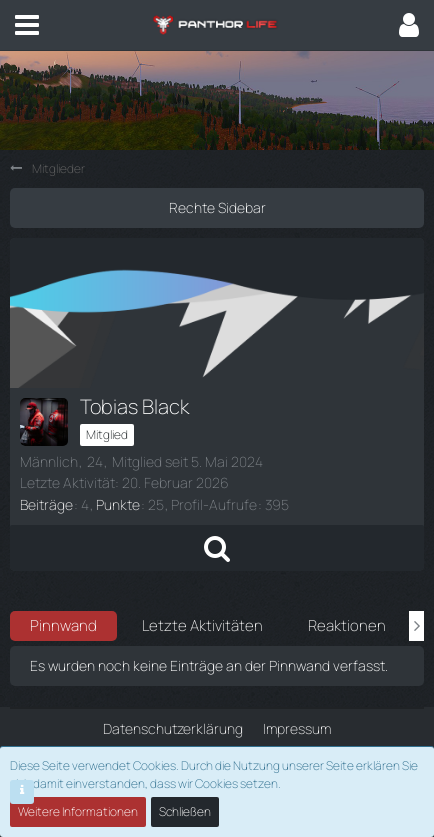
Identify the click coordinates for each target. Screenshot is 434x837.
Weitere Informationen (78, 811)
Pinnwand (63, 625)
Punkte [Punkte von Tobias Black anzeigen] (118, 504)
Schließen (185, 811)
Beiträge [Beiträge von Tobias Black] (46, 504)
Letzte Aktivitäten (202, 625)
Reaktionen (347, 625)
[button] (27, 25)
